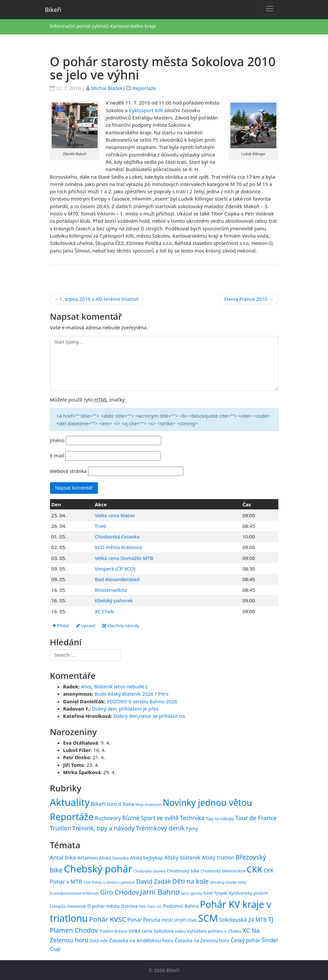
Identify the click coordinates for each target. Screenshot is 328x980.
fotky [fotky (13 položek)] (242, 882)
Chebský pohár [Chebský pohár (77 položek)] (98, 869)
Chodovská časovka (117, 537)
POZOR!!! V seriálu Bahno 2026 (142, 701)
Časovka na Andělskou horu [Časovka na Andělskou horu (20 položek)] (141, 940)
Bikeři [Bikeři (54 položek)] (98, 804)
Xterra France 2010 (246, 299)
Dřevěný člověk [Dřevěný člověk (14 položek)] (223, 882)
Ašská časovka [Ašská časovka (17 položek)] (114, 858)
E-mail (57, 455)
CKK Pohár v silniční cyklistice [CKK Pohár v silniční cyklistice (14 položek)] (109, 882)
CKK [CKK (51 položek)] (254, 869)
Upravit (86, 626)
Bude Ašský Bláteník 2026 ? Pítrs (132, 694)
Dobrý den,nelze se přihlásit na (149, 716)
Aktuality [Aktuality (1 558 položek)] (70, 802)
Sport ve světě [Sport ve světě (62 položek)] (160, 818)
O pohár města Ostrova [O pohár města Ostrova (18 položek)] (112, 906)
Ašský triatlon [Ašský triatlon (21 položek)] (218, 858)
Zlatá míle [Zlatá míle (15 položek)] (99, 941)
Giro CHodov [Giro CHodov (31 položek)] (120, 892)
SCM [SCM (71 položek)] (208, 918)
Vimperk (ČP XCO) (115, 569)
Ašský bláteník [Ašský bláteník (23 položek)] (182, 857)
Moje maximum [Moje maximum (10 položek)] (148, 805)
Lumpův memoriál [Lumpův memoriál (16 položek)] (68, 906)
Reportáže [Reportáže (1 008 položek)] (72, 817)
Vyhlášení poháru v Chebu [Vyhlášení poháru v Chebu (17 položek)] (214, 931)
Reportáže (144, 88)
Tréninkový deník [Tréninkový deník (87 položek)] (160, 828)
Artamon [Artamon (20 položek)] (88, 858)
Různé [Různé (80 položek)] (131, 818)
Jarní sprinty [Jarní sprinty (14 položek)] (192, 893)
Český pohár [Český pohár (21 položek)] (245, 940)
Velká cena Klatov (115, 515)
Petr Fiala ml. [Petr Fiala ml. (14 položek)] (150, 906)
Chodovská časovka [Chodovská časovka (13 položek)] (149, 871)
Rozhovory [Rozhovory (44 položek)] (108, 818)
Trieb (100, 526)
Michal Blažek (107, 88)
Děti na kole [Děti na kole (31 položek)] (191, 881)
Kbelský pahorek (114, 600)
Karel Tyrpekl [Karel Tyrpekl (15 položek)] (215, 893)
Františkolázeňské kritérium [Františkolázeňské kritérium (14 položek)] (74, 893)
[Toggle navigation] (269, 8)
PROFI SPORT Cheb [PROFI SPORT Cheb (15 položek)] (179, 920)
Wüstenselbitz (111, 590)
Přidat (61, 626)
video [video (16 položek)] (180, 931)
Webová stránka (69, 471)
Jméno (57, 440)
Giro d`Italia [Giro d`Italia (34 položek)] (120, 804)
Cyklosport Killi (146, 110)
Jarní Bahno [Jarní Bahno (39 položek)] (160, 892)
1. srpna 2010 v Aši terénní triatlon (99, 299)
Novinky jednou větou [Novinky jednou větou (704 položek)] (208, 803)
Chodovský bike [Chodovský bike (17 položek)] (183, 871)
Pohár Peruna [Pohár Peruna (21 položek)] (144, 920)
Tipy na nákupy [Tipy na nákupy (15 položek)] (220, 819)
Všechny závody (121, 626)
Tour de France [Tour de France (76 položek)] (256, 818)
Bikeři (53, 9)
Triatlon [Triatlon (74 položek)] (61, 828)
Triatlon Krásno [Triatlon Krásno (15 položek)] (113, 931)
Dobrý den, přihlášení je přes (125, 709)
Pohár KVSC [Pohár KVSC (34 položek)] (108, 919)
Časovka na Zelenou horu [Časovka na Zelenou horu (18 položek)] (202, 940)
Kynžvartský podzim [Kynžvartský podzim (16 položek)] (248, 893)
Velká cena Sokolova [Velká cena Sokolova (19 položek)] (151, 931)
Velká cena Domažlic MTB (124, 558)
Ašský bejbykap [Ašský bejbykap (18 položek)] (147, 858)
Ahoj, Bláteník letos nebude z (115, 686)
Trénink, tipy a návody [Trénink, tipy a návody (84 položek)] (104, 828)
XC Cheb (104, 611)
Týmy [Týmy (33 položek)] (192, 828)
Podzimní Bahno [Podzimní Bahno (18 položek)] (181, 906)
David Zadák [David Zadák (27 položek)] (154, 881)
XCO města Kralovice (118, 547)
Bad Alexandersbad (117, 579)
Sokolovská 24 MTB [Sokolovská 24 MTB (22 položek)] (243, 920)
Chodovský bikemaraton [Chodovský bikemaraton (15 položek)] (223, 871)
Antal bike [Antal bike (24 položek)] (63, 857)
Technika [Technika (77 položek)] (192, 818)
